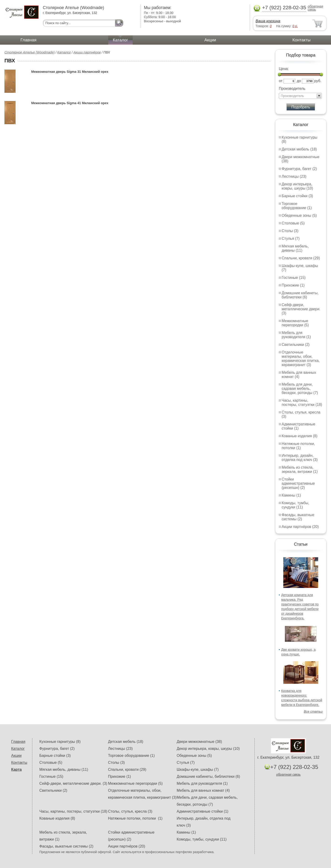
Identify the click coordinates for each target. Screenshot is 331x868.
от (281, 81)
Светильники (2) (296, 345)
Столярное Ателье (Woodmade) (30, 52)
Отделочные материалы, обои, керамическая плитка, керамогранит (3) (301, 359)
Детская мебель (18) (299, 149)
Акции (210, 40)
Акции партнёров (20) (300, 527)
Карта (16, 770)
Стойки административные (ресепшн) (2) (298, 483)
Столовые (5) (293, 223)
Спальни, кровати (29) (301, 258)
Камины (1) (291, 495)
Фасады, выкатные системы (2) (298, 517)
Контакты (301, 40)
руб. (318, 81)
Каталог (120, 40)
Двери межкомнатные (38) (199, 742)
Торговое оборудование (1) (297, 206)
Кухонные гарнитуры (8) (60, 742)
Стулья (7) (291, 239)
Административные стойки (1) (299, 426)
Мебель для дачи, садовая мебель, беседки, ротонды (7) (300, 389)
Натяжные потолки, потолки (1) (298, 446)
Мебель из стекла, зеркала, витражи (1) (300, 469)
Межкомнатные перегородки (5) (295, 323)
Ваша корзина (268, 21)
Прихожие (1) (293, 285)
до (299, 81)
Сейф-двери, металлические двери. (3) (301, 309)
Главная (29, 40)
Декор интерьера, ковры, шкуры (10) (297, 186)
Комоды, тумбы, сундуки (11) (296, 505)
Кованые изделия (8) (300, 436)
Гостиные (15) (294, 278)
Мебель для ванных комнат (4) (299, 375)
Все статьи (313, 711)
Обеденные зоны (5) (299, 215)
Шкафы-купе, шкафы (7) (198, 770)
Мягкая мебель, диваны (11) (295, 248)
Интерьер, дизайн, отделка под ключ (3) (300, 458)
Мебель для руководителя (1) (296, 335)
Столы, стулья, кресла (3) (130, 811)
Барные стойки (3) (297, 196)
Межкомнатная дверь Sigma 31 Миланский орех (70, 72)
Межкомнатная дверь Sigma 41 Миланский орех (70, 103)
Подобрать (301, 107)
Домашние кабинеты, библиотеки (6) (300, 295)
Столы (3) (290, 231)
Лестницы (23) (294, 176)
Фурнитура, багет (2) (299, 169)
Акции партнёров (87, 52)
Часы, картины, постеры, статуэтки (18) (302, 402)
